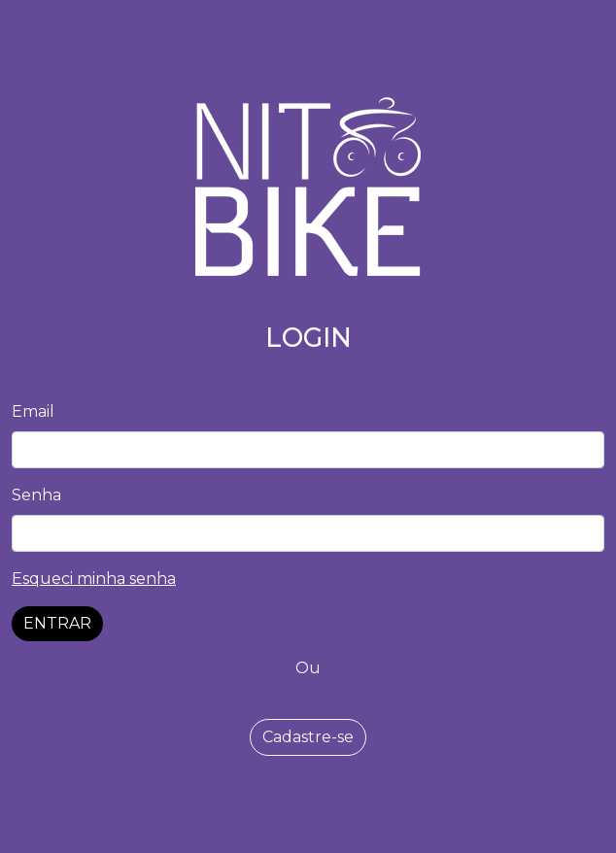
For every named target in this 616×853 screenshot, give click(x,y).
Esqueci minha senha (94, 579)
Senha (36, 495)
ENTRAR (57, 623)
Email (33, 411)
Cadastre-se (308, 737)
